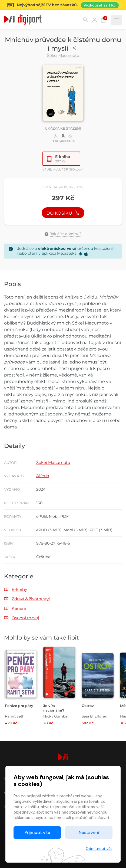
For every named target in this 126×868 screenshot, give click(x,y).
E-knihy (19, 589)
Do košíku (63, 213)
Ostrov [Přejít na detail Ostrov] (88, 706)
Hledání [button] (86, 20)
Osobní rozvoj (25, 618)
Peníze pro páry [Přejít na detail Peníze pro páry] (19, 706)
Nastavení (89, 832)
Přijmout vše (37, 832)
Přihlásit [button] (95, 20)
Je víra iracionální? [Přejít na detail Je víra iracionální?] (54, 708)
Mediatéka (67, 253)
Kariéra (19, 608)
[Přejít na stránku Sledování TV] (63, 5)
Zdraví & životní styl (31, 599)
